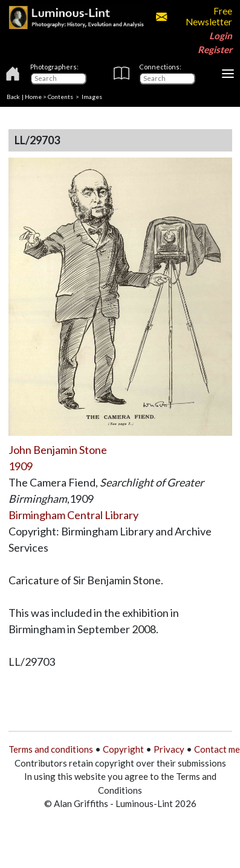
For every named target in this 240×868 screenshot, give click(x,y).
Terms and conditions (51, 749)
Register (215, 49)
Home (33, 97)
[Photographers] (58, 78)
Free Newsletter (194, 16)
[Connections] (167, 78)
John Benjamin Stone (58, 450)
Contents (60, 97)
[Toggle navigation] (228, 74)
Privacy (169, 749)
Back (13, 97)
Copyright (123, 749)
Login (221, 36)
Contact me (217, 749)
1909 (21, 466)
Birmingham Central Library (73, 515)
